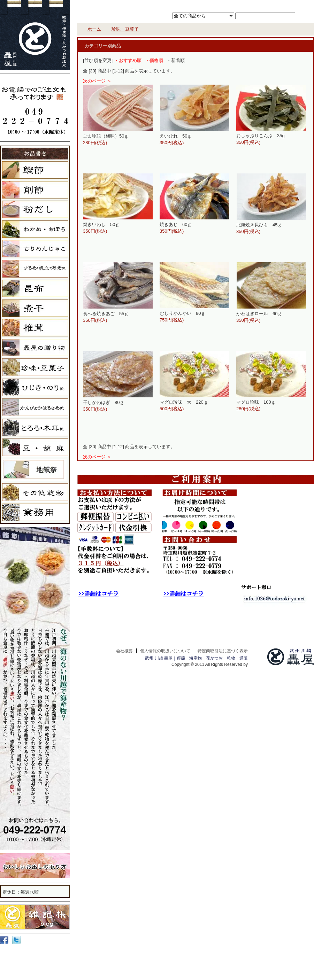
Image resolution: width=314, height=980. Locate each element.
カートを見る (239, 5)
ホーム (218, 5)
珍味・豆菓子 (125, 29)
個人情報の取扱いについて (165, 651)
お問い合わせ (297, 5)
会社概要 (124, 651)
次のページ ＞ (97, 81)
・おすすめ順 (128, 60)
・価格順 (154, 60)
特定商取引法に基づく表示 (223, 651)
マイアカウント (268, 5)
